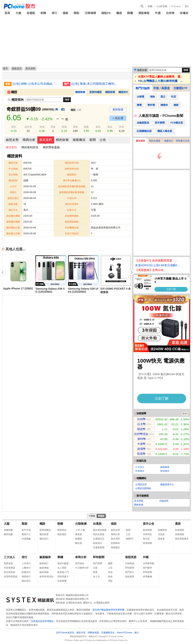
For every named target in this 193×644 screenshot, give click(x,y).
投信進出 (165, 471)
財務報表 (115, 543)
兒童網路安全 (108, 633)
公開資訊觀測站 (143, 488)
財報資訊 (98, 543)
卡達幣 (141, 444)
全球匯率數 (149, 563)
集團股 (79, 539)
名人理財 (62, 568)
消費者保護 (93, 633)
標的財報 (62, 140)
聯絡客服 (139, 505)
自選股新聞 (99, 547)
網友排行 (26, 581)
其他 (110, 572)
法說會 (161, 534)
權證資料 (11, 147)
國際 (110, 563)
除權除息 (162, 530)
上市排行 (26, 563)
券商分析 (81, 557)
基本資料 (46, 140)
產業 (95, 572)
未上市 (96, 577)
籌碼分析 (29, 140)
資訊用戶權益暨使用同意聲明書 (108, 610)
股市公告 (149, 524)
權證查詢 (16, 100)
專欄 (60, 557)
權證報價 (80, 92)
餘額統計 (44, 563)
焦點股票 (130, 577)
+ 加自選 (118, 118)
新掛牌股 (147, 530)
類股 (76, 13)
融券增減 (44, 572)
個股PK (106, 13)
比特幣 (170, 13)
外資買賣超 (9, 568)
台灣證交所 (141, 485)
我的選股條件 (182, 539)
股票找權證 (96, 92)
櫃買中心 (26, 534)
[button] (132, 272)
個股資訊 (17, 69)
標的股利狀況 (30, 147)
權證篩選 (110, 92)
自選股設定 (99, 539)
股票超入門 (63, 572)
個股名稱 (142, 70)
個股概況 (79, 140)
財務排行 (26, 572)
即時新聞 (99, 557)
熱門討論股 (143, 88)
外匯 (158, 13)
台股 (95, 568)
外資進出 (140, 471)
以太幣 (141, 424)
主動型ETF (180, 88)
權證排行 (123, 92)
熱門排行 (130, 572)
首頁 (7, 13)
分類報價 (90, 13)
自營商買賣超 (11, 577)
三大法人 (140, 467)
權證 (119, 13)
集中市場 (26, 530)
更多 (184, 413)
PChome (176, 6)
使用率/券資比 (47, 577)
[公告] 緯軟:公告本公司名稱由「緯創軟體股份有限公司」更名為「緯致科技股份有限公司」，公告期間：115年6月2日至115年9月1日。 (36, 84)
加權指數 (8, 530)
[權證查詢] (44, 100)
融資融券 (165, 467)
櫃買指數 (8, 534)
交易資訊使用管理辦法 (42, 621)
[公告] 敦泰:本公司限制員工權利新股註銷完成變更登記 (95, 84)
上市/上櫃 (80, 530)
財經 (110, 577)
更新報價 (118, 109)
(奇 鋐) (60, 109)
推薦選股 (180, 534)
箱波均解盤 (63, 563)
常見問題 (139, 501)
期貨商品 (62, 530)
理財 (110, 581)
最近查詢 (140, 141)
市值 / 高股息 (161, 88)
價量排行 (169, 141)
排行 (54, 13)
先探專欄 (62, 581)
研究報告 (80, 563)
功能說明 (164, 501)
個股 (114, 524)
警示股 (146, 539)
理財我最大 (63, 577)
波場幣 (141, 449)
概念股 (79, 543)
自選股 (31, 13)
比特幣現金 (141, 434)
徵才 (137, 633)
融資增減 (44, 568)
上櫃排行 (26, 568)
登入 (187, 6)
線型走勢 (12, 140)
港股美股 (144, 13)
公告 (103, 140)
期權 (130, 13)
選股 (65, 13)
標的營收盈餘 (51, 147)
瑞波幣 (141, 429)
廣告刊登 (81, 633)
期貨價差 (62, 534)
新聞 (150, 6)
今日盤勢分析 (82, 568)
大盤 (18, 13)
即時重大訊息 (183, 141)
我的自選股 (155, 141)
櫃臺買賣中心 (167, 485)
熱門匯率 (147, 568)
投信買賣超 (9, 572)
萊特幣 (142, 439)
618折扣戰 (162, 6)
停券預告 (147, 534)
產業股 (79, 534)
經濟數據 (147, 577)
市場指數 (26, 539)
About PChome (124, 633)
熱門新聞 (98, 563)
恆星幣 (141, 454)
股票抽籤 (147, 543)
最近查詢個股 (100, 530)
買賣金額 (8, 563)
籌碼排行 (26, 577)
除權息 (184, 13)
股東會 (161, 539)
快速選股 (180, 530)
